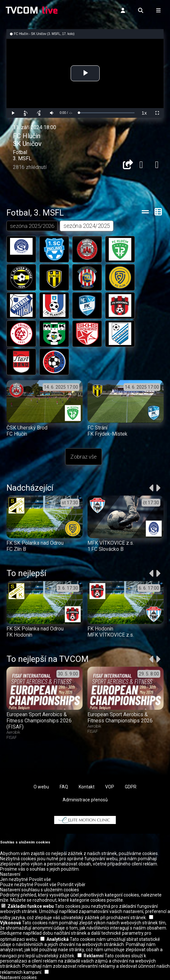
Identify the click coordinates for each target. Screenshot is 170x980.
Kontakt (87, 787)
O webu (41, 787)
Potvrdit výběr (71, 885)
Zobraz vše (84, 457)
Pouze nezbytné (17, 885)
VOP (110, 787)
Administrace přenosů (85, 800)
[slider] (107, 113)
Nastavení (10, 874)
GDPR (131, 787)
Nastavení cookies (18, 977)
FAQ (64, 787)
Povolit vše (40, 879)
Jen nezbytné (14, 879)
